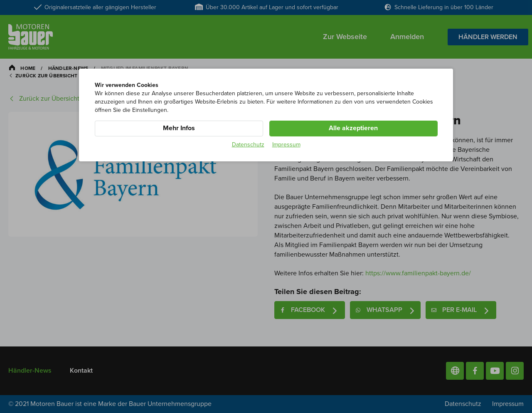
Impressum (286, 145)
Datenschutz (248, 145)
